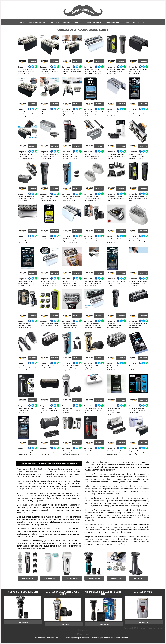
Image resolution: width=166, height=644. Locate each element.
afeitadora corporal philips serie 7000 (103, 593)
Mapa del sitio (83, 634)
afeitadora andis (143, 592)
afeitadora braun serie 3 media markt (63, 593)
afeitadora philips (37, 22)
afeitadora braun (94, 22)
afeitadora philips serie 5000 (23, 592)
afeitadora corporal (72, 22)
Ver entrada (28, 578)
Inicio (22, 22)
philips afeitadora (114, 22)
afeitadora (54, 22)
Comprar (32, 61)
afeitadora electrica (135, 22)
